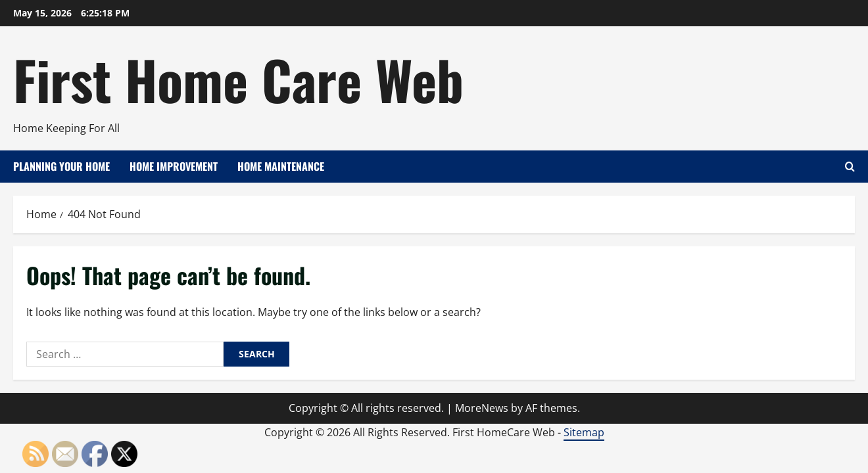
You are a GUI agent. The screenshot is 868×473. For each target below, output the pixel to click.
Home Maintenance (281, 166)
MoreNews (482, 408)
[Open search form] (850, 167)
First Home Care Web (238, 79)
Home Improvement (174, 166)
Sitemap (584, 432)
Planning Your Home (61, 166)
